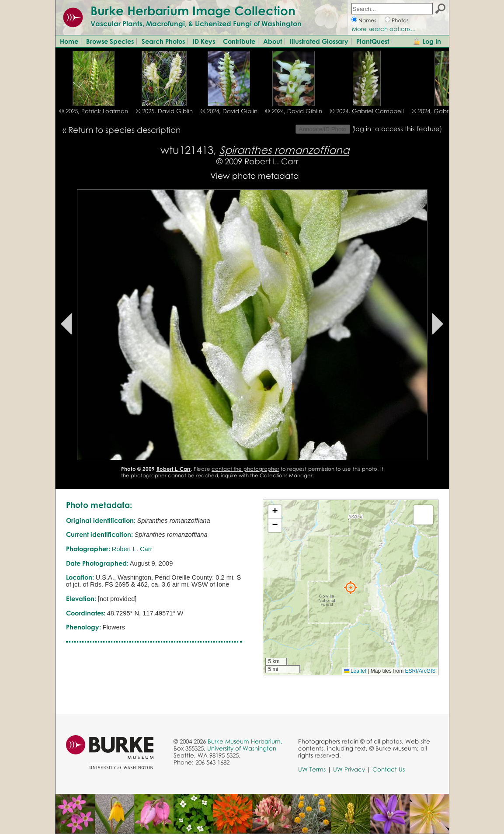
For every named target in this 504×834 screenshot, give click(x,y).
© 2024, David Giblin (229, 111)
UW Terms (312, 769)
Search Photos (163, 41)
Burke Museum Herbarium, (245, 741)
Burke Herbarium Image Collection (193, 10)
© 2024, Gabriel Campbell (367, 111)
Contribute (239, 41)
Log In (432, 41)
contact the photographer (245, 469)
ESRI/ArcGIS (420, 671)
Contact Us (389, 769)
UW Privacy (349, 769)
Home (69, 41)
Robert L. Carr (271, 161)
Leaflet (355, 671)
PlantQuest (373, 41)
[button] (351, 587)
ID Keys (204, 41)
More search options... (384, 29)
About (273, 41)
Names (367, 20)
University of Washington (242, 748)
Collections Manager (286, 475)
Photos (400, 20)
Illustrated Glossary (319, 41)
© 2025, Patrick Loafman (94, 111)
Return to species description (124, 130)
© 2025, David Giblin (164, 111)
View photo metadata (255, 175)
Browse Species (110, 41)
